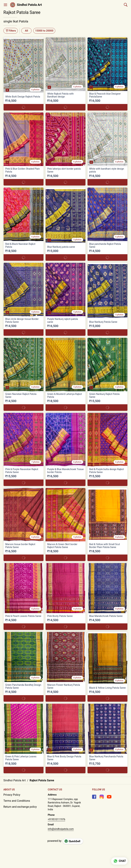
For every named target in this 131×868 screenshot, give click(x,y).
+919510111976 (56, 819)
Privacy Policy (12, 795)
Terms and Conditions (17, 801)
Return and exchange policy (20, 807)
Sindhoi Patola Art (29, 5)
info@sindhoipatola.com (61, 829)
